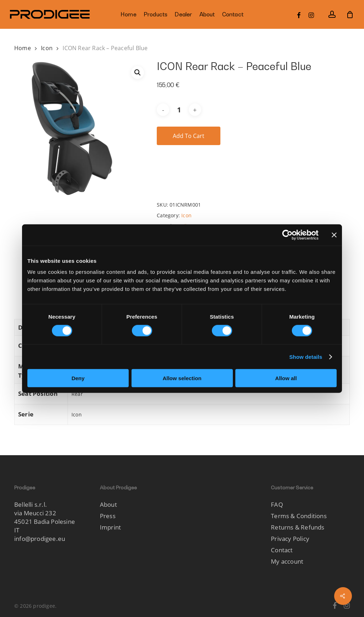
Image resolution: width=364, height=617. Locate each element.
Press (108, 516)
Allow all (286, 378)
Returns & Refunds (298, 527)
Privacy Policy (290, 539)
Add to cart (189, 136)
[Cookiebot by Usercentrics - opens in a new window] (287, 235)
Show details (306, 357)
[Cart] (350, 15)
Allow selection (182, 378)
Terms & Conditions (299, 516)
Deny (78, 378)
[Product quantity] (179, 110)
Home (23, 48)
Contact (282, 550)
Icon (47, 48)
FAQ (277, 504)
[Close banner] (334, 235)
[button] (138, 73)
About (108, 504)
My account (287, 561)
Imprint (110, 527)
